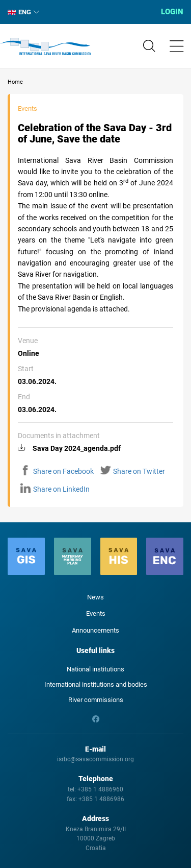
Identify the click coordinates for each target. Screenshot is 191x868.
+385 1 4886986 (101, 799)
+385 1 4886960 (100, 789)
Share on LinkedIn (55, 489)
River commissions (96, 700)
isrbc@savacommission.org (95, 759)
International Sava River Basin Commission (46, 46)
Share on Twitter (133, 471)
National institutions (95, 669)
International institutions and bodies (96, 684)
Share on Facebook (57, 471)
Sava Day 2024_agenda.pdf (77, 448)
